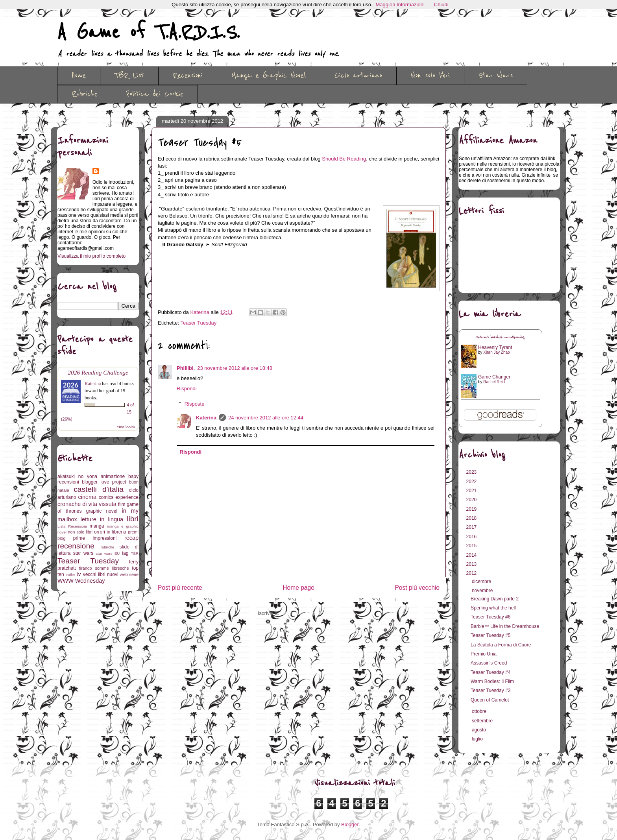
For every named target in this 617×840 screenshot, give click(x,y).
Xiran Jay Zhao (496, 352)
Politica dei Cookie (155, 94)
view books (126, 426)
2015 (472, 546)
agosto (479, 730)
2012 (472, 573)
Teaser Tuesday (199, 323)
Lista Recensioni (72, 526)
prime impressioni (95, 538)
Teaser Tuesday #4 (490, 672)
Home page (298, 588)
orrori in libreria (110, 532)
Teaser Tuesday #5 (490, 635)
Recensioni (188, 76)
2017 (472, 527)
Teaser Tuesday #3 (490, 690)
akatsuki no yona (77, 476)
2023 (472, 472)
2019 (472, 509)
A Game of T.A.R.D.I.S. (148, 33)
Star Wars (496, 76)
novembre (483, 591)
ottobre (480, 711)
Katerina (206, 418)
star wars (83, 553)
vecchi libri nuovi (101, 574)
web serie (129, 574)
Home (79, 76)
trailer (70, 575)
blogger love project (104, 482)
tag (125, 553)
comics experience (119, 497)
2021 (472, 491)
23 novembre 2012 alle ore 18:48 (235, 368)
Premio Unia (484, 654)
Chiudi (441, 5)
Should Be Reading (344, 159)
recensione (76, 546)
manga (97, 526)
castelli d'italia (99, 489)
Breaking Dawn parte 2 (495, 599)
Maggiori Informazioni (400, 5)
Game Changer (494, 377)
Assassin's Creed (489, 663)
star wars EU (108, 553)
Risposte (195, 404)
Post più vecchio (417, 588)
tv (79, 574)
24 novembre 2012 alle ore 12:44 (266, 418)
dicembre (482, 582)
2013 (472, 564)
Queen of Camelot (490, 700)
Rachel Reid (494, 382)
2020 (472, 500)
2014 (472, 555)
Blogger (350, 824)
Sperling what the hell (493, 608)
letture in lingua (102, 519)
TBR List (129, 76)
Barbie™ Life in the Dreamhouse (505, 626)
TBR (135, 553)
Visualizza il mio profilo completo (91, 256)
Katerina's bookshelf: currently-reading (501, 337)
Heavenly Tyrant (495, 347)
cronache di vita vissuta (87, 504)
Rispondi (187, 389)
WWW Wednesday (81, 581)
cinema (87, 497)
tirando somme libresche (104, 568)
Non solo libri (430, 76)
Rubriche (85, 94)
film (122, 504)
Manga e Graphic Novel (269, 76)
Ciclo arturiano (358, 76)
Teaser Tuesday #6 (490, 617)
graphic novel (102, 511)
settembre (483, 721)
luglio (478, 739)
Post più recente (180, 588)
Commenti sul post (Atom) (310, 613)
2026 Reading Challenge (98, 372)
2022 (472, 482)
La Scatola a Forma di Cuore (501, 645)
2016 (472, 537)
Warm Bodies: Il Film (492, 681)
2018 (472, 518)
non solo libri (80, 532)
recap (131, 538)
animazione (113, 476)
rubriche (108, 547)
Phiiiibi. (186, 368)
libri (133, 519)
